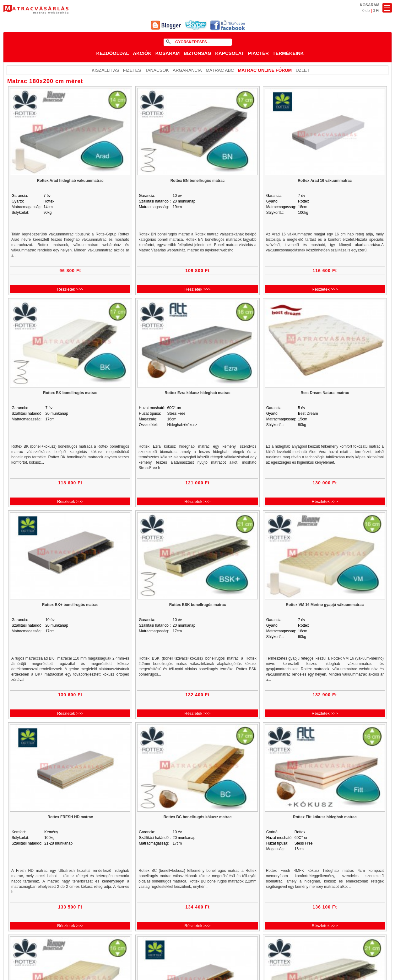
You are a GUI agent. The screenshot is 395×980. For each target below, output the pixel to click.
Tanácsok (157, 70)
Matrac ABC (220, 70)
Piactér (258, 53)
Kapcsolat (230, 53)
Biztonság (197, 53)
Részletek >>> (70, 289)
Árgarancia (187, 70)
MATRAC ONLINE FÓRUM (265, 70)
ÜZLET (303, 70)
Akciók (142, 53)
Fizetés (132, 70)
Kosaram (168, 53)
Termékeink (288, 53)
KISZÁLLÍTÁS (105, 70)
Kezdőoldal (113, 53)
